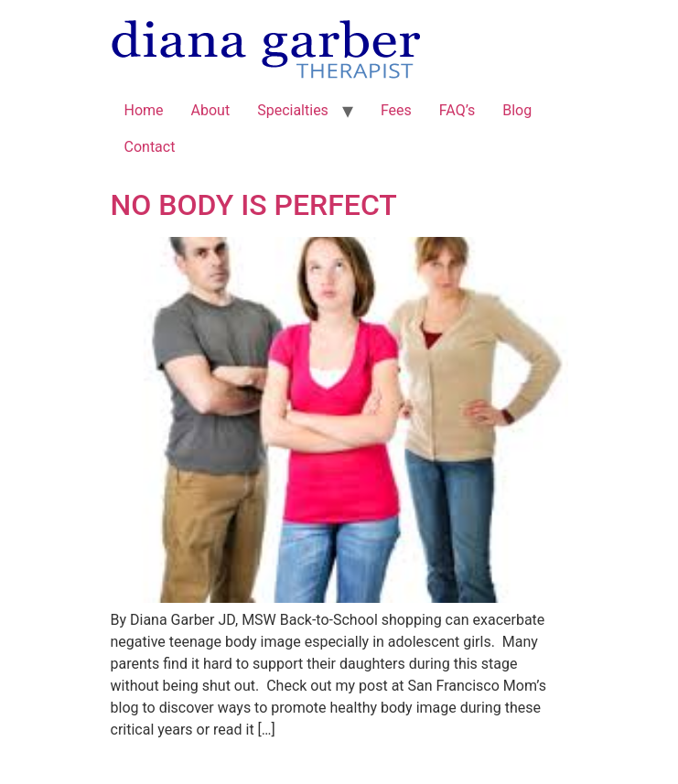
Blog (517, 110)
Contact (150, 147)
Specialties (293, 110)
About (211, 110)
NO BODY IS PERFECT (254, 205)
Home (144, 110)
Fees (396, 110)
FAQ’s (457, 110)
